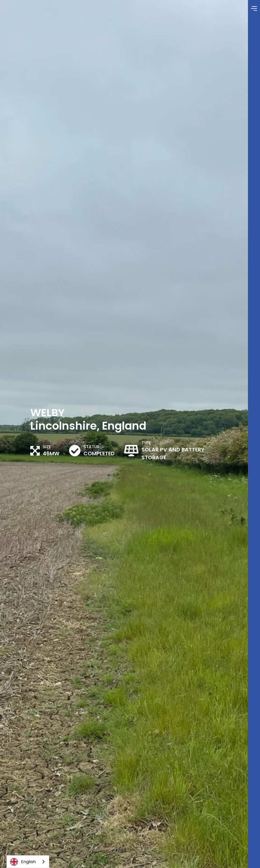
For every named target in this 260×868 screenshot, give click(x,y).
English (23, 862)
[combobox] (28, 862)
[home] (41, 7)
